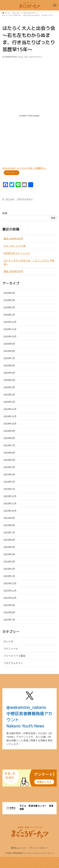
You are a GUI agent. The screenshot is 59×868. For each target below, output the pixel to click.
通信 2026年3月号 (13, 271)
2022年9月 (9, 605)
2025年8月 (9, 351)
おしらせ (24, 57)
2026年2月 (9, 307)
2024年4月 (9, 467)
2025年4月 (9, 380)
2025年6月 (9, 365)
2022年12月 (10, 583)
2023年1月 (9, 576)
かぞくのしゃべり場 (14, 246)
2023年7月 (9, 532)
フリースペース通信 (14, 656)
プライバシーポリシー (39, 848)
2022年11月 (10, 591)
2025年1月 (9, 402)
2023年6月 (9, 540)
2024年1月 (9, 489)
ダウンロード (11, 173)
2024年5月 (9, 460)
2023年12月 (10, 496)
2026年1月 (9, 315)
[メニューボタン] (55, 5)
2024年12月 (10, 409)
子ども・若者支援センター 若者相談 (37, 807)
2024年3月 (9, 474)
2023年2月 (9, 569)
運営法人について (19, 848)
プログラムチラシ (36, 57)
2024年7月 (9, 445)
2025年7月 (9, 358)
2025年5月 (9, 373)
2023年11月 (10, 503)
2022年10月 (10, 598)
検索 (5, 213)
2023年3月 (9, 562)
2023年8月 (9, 525)
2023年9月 (9, 518)
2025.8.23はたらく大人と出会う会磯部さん (24, 168)
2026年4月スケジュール (17, 253)
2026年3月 (9, 300)
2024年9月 (9, 431)
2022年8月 (9, 612)
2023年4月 (9, 554)
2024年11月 (10, 416)
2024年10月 (10, 424)
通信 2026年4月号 (13, 239)
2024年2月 (9, 482)
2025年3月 (9, 387)
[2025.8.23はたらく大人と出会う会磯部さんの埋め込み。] (29, 116)
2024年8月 (9, 438)
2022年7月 (9, 620)
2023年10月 (10, 511)
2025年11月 (10, 329)
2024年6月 (9, 453)
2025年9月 (9, 344)
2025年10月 (10, 336)
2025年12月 (10, 322)
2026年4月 (9, 293)
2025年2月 (9, 395)
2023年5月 (9, 547)
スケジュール (11, 649)
